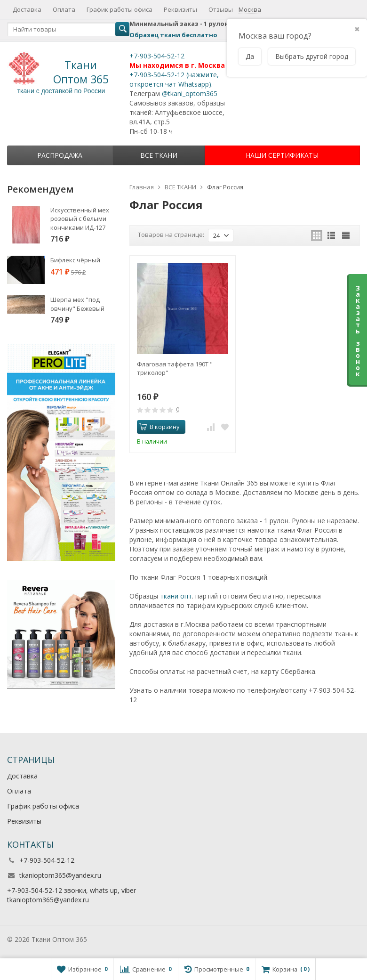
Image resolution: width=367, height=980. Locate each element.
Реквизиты (180, 9)
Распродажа (60, 155)
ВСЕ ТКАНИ (159, 155)
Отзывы (221, 9)
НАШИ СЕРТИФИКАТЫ (282, 155)
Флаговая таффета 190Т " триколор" (175, 368)
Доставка (27, 9)
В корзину (160, 427)
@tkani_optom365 (190, 93)
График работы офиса (120, 9)
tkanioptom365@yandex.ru (60, 875)
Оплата (64, 9)
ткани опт (176, 596)
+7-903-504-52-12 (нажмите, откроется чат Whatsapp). (174, 79)
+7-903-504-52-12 (157, 56)
